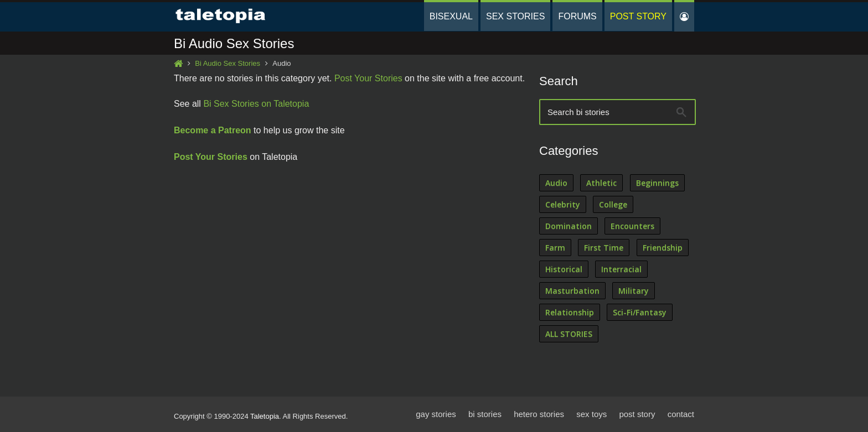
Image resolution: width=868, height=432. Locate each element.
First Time (604, 248)
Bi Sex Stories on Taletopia (256, 104)
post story (637, 414)
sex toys (591, 414)
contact (681, 414)
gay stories (436, 414)
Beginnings (657, 183)
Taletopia (265, 416)
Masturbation (572, 291)
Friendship (663, 248)
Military (634, 291)
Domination (569, 226)
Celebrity (563, 204)
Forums (577, 16)
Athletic (601, 183)
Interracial (621, 269)
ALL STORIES (569, 334)
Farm (555, 248)
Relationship (570, 312)
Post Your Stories (368, 78)
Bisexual (451, 16)
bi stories (485, 414)
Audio (556, 183)
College (613, 204)
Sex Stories (515, 16)
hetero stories (539, 414)
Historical (564, 269)
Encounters (632, 226)
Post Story (638, 16)
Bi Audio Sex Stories (228, 63)
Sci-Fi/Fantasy (640, 312)
